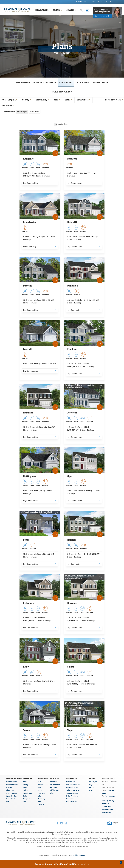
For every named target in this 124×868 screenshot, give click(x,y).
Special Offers (100, 82)
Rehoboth (29, 603)
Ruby (26, 667)
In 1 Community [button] (30, 247)
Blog (93, 2)
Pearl (26, 540)
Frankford (73, 349)
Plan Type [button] (7, 106)
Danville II (73, 286)
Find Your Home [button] (41, 10)
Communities (23, 82)
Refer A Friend (72, 796)
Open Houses (82, 82)
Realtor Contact (72, 787)
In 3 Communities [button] (30, 183)
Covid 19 (41, 805)
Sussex (27, 730)
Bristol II (72, 222)
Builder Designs (79, 855)
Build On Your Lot (62, 92)
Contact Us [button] (70, 10)
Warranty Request (83, 2)
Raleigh (72, 540)
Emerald (28, 349)
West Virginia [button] (9, 100)
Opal (70, 476)
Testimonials (55, 784)
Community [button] (41, 100)
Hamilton (28, 413)
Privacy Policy (108, 801)
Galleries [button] (57, 10)
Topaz (71, 730)
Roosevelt (73, 603)
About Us (101, 2)
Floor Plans (66, 82)
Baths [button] (68, 100)
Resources (43, 779)
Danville (28, 286)
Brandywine (30, 222)
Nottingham (30, 476)
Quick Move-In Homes (45, 82)
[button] (81, 11)
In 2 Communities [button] (75, 183)
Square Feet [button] (83, 100)
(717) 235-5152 (110, 796)
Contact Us (71, 782)
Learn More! (85, 864)
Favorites (112, 2)
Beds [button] (56, 100)
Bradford (72, 159)
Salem (71, 667)
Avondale (28, 159)
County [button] (26, 100)
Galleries (28, 779)
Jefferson (72, 413)
